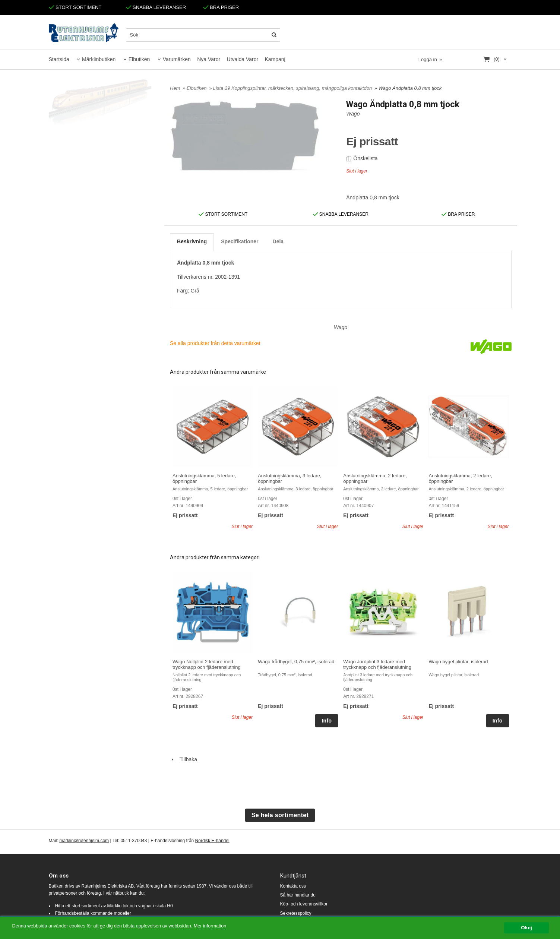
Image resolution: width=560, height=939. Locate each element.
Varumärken (177, 59)
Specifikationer (240, 241)
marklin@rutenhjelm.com (84, 841)
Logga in (428, 59)
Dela (278, 241)
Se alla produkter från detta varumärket (215, 343)
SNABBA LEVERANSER (156, 7)
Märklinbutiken (99, 59)
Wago (353, 114)
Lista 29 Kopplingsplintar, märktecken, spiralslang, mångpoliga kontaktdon (293, 88)
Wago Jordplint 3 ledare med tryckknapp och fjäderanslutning (377, 664)
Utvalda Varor (243, 59)
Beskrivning (192, 241)
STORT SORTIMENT (75, 7)
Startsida (59, 59)
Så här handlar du (298, 895)
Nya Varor (209, 59)
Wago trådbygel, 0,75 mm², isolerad (296, 662)
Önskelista (362, 158)
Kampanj (275, 59)
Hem (175, 88)
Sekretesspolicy (296, 913)
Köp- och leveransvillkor (304, 904)
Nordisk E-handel (212, 841)
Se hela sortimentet (280, 815)
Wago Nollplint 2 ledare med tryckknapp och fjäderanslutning (207, 664)
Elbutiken (139, 59)
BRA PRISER (221, 7)
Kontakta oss (293, 886)
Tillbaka (183, 759)
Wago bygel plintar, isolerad (458, 662)
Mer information (225, 927)
